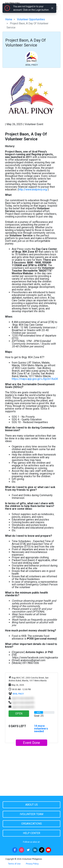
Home (9, 19)
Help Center (32, 833)
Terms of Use (14, 864)
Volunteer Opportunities (31, 19)
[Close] (52, 8)
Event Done (32, 743)
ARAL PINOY (18, 694)
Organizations (32, 824)
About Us (32, 805)
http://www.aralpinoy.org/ (33, 189)
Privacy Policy (32, 864)
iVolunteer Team (32, 814)
